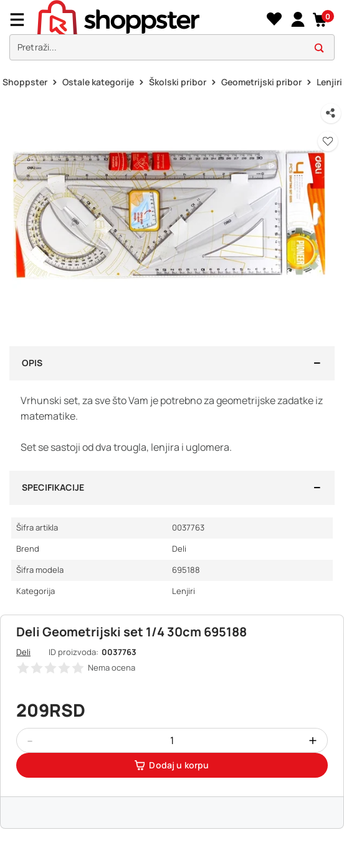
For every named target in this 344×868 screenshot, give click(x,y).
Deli (23, 652)
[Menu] (22, 20)
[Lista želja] (274, 20)
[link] (298, 20)
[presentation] (172, 33)
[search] (172, 48)
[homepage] (150, 19)
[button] (321, 20)
